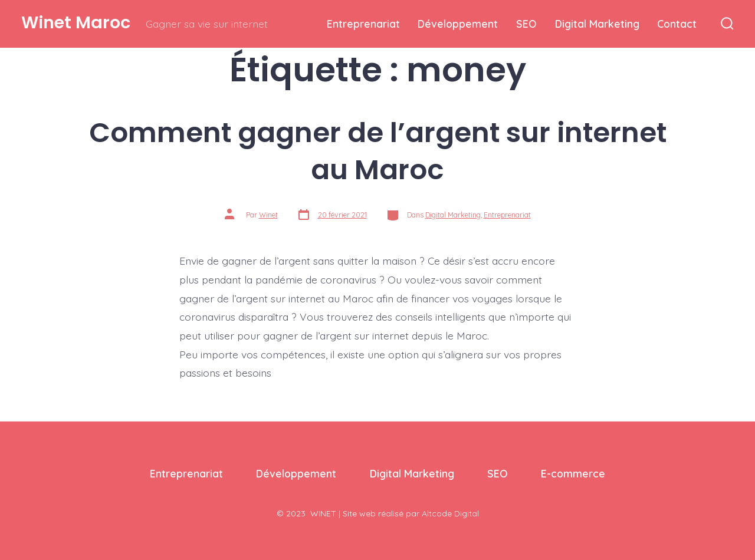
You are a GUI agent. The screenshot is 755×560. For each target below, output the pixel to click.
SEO (526, 24)
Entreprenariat (363, 24)
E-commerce (573, 473)
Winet (268, 215)
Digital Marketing (597, 24)
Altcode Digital (450, 513)
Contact (677, 24)
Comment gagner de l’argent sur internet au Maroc (378, 151)
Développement (458, 24)
